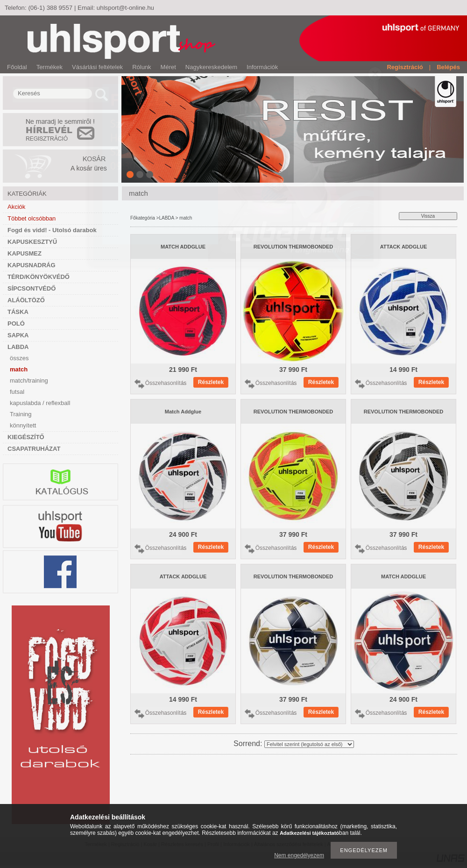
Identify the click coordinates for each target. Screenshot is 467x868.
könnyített (23, 425)
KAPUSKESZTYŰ (32, 242)
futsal (17, 392)
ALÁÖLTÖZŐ (26, 300)
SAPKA (18, 335)
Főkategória (143, 218)
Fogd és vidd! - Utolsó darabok (52, 230)
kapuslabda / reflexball (40, 403)
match (19, 369)
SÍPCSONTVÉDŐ (32, 288)
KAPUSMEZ (25, 253)
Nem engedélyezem (299, 855)
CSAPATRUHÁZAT (34, 449)
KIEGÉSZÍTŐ (26, 437)
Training (21, 414)
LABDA (18, 347)
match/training (29, 381)
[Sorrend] (309, 744)
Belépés (448, 67)
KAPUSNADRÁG (32, 265)
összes (19, 358)
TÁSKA (18, 312)
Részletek (211, 382)
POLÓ (16, 324)
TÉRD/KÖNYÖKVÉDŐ (39, 277)
